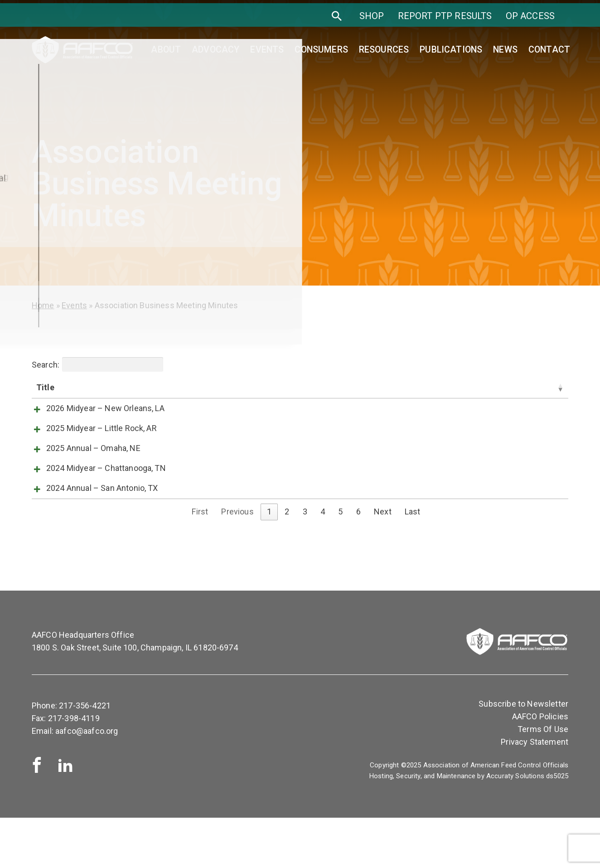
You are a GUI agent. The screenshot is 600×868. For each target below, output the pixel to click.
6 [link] (358, 562)
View (361, 410)
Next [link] (383, 562)
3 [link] (305, 562)
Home (43, 305)
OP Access (530, 22)
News (505, 52)
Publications (451, 52)
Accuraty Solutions (515, 826)
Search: (97, 364)
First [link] (200, 562)
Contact (549, 52)
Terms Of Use (543, 779)
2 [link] (287, 562)
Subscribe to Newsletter (523, 754)
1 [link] (269, 562)
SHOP (372, 22)
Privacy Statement (535, 792)
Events (74, 305)
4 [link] (323, 562)
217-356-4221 (85, 756)
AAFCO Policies (540, 767)
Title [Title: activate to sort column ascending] (45, 387)
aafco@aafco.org (87, 781)
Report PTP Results (445, 22)
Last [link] (413, 562)
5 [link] (340, 562)
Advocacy (215, 52)
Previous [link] (237, 562)
